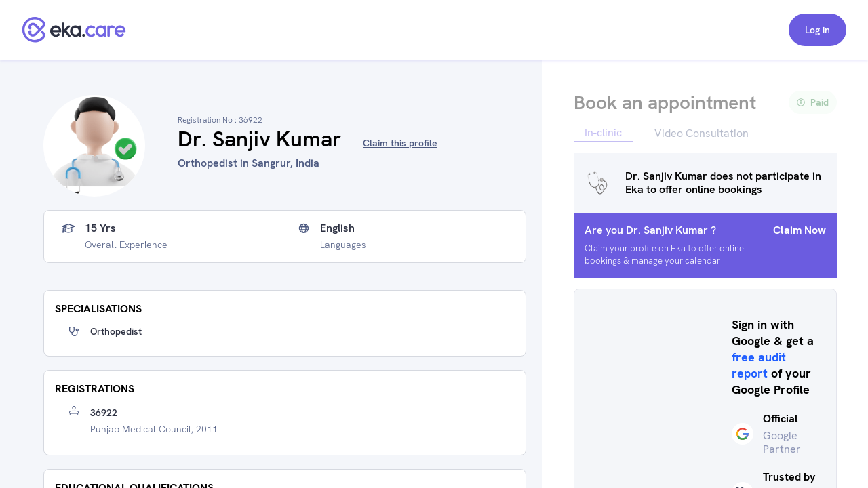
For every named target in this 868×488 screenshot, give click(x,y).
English (337, 228)
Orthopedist (116, 331)
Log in (817, 30)
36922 (104, 413)
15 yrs (100, 228)
